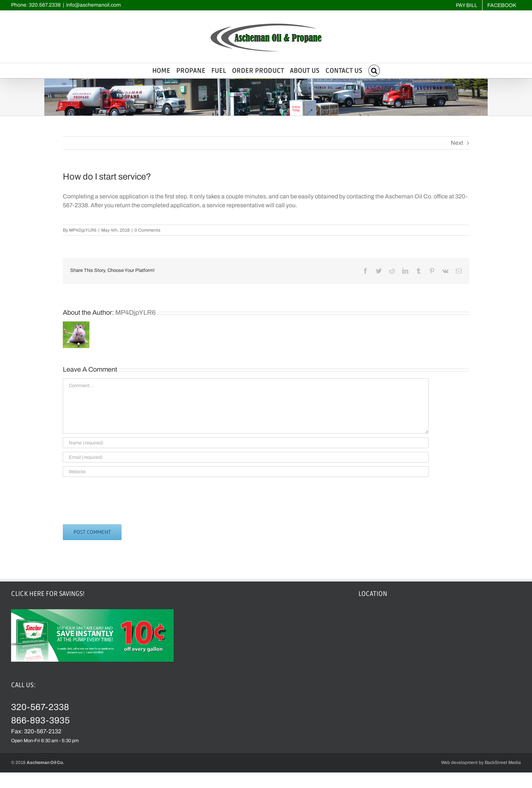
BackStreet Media (503, 763)
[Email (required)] (246, 457)
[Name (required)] (246, 443)
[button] (374, 71)
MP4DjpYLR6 (83, 230)
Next (457, 143)
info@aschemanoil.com (93, 5)
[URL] (246, 472)
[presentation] (119, 499)
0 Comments (147, 230)
